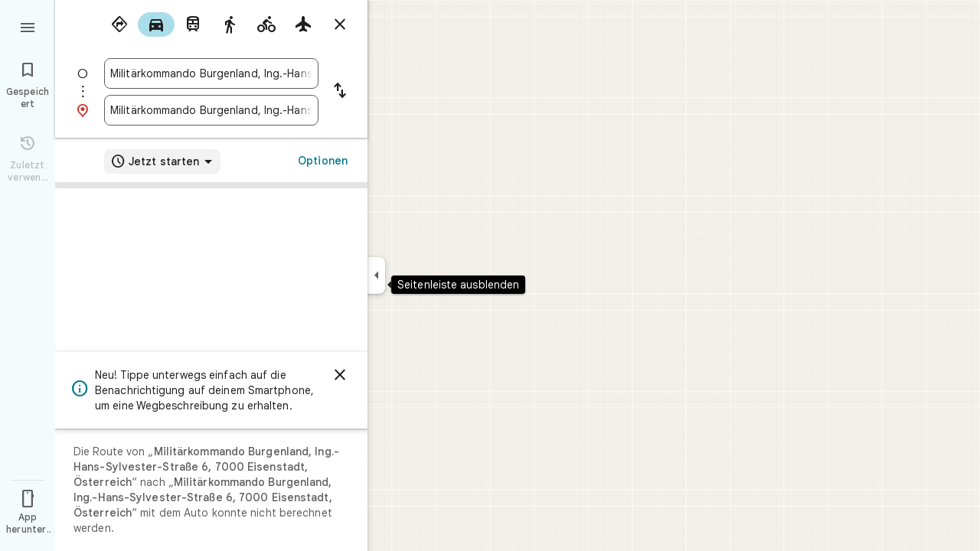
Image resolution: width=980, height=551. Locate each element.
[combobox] (211, 73)
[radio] (119, 24)
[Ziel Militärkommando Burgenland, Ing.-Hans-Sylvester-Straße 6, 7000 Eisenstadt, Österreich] (211, 110)
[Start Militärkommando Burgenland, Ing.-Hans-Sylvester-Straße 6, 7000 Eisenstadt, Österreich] (211, 73)
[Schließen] (340, 375)
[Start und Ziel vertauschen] (340, 92)
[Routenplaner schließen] (340, 24)
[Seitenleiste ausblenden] (376, 275)
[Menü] (28, 26)
